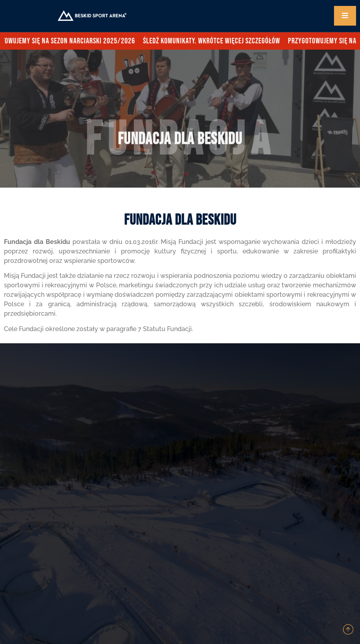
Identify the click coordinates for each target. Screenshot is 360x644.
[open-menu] (345, 16)
